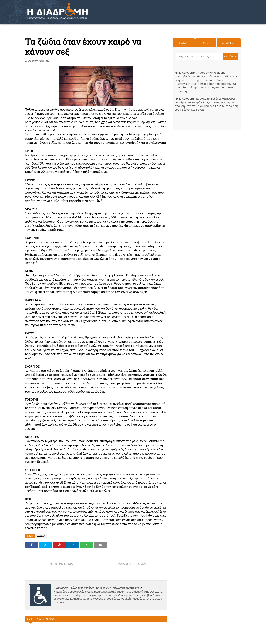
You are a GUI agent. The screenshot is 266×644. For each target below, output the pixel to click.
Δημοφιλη (229, 43)
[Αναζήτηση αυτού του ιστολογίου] (199, 56)
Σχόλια (206, 43)
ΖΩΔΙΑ (41, 536)
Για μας (184, 43)
